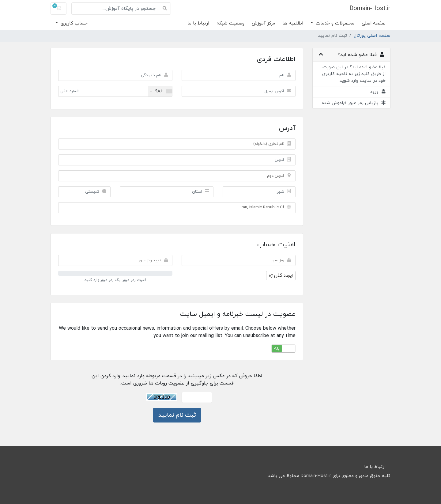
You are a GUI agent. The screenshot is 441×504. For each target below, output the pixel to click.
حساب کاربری (73, 23)
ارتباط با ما (198, 23)
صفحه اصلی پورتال (372, 36)
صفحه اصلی (374, 23)
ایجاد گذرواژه (281, 276)
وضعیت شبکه (230, 23)
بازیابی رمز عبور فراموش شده (354, 103)
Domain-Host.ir (370, 9)
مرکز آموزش (263, 23)
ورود (378, 92)
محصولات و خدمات (334, 23)
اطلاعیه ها (293, 23)
